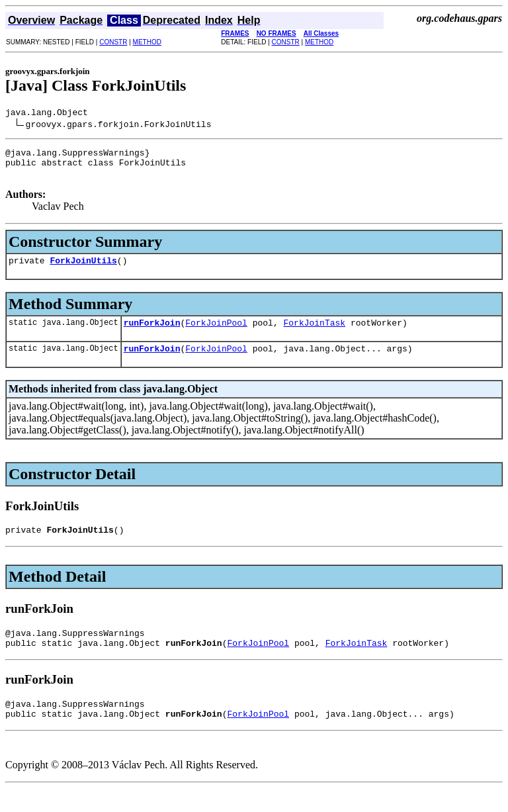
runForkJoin (152, 334)
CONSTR (113, 42)
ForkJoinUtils (83, 270)
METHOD (147, 42)
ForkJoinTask (314, 334)
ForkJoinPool (216, 334)
